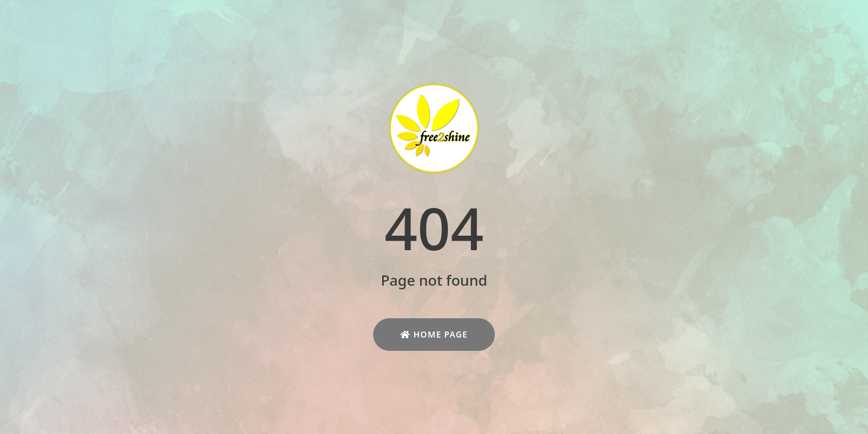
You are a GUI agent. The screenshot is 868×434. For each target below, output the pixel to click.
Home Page (434, 334)
